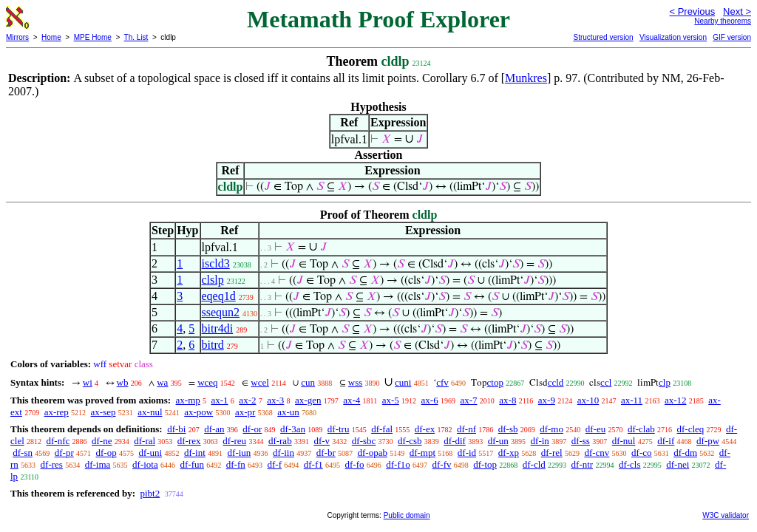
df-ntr (583, 464)
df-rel (552, 453)
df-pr (64, 453)
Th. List (136, 37)
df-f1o (398, 464)
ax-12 (676, 400)
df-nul (624, 441)
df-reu (234, 441)
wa (162, 382)
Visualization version (673, 37)
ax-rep (57, 412)
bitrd (213, 345)
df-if (666, 441)
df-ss (581, 441)
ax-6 (430, 400)
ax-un (288, 412)
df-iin (284, 453)
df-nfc (58, 441)
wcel (260, 382)
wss (356, 382)
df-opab (372, 453)
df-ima (98, 464)
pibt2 (150, 493)
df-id (467, 453)
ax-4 (352, 400)
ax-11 (632, 400)
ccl (606, 382)
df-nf (466, 429)
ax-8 (508, 400)
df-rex (189, 441)
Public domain (407, 515)
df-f (274, 464)
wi (88, 382)
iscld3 (216, 263)
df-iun (240, 453)
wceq (207, 382)
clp (665, 382)
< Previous (692, 11)
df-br (326, 453)
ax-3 (275, 400)
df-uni (150, 453)
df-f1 (313, 464)
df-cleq (690, 429)
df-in (540, 441)
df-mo (551, 429)
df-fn (236, 464)
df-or (252, 429)
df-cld (534, 464)
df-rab (280, 441)
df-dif (455, 441)
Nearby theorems (723, 21)
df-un (498, 441)
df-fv (441, 464)
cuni (403, 382)
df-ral (145, 441)
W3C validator (726, 515)
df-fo (354, 464)
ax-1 (220, 400)
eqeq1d (219, 296)
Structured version (603, 37)
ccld (556, 382)
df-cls (630, 464)
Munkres (526, 78)
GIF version (732, 37)
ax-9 (547, 400)
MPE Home (93, 37)
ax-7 (468, 400)
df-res (52, 464)
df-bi (176, 429)
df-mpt (422, 453)
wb (123, 382)
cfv (442, 382)
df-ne (102, 441)
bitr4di (218, 328)
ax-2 (247, 400)
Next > (737, 11)
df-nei (678, 464)
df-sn (23, 453)
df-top (485, 464)
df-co (641, 453)
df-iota (145, 464)
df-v (322, 441)
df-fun (192, 464)
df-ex (425, 429)
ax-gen (308, 400)
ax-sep (103, 412)
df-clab (641, 429)
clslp (213, 280)
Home (51, 37)
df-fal (382, 429)
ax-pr (245, 412)
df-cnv (597, 453)
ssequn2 (221, 312)
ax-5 (391, 400)
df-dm (685, 453)
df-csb (410, 441)
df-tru (339, 429)
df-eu (595, 429)
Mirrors (17, 37)
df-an (214, 429)
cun (308, 382)
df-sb (508, 429)
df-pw (708, 441)
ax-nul (150, 412)
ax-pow (198, 412)
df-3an (293, 429)
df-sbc (364, 441)
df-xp (509, 453)
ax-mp (188, 400)
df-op (106, 453)
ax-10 (588, 400)
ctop (495, 382)
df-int (195, 453)
